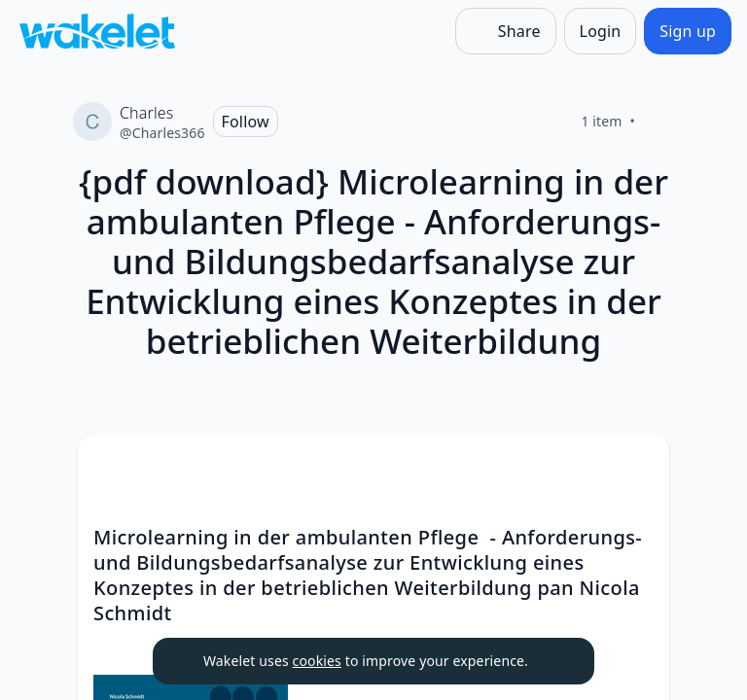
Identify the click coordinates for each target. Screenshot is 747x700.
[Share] (506, 31)
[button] (638, 467)
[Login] (601, 31)
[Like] (658, 122)
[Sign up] (688, 31)
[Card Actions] (638, 466)
